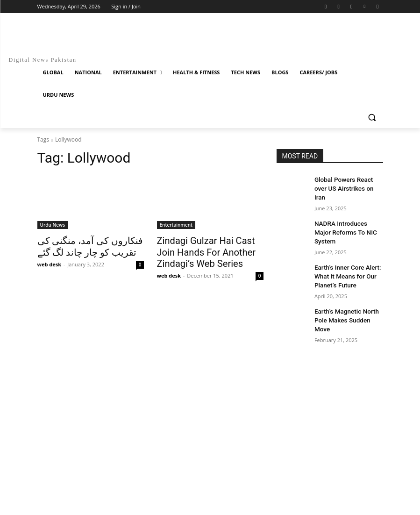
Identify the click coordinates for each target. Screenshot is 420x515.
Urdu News (53, 225)
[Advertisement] (210, 353)
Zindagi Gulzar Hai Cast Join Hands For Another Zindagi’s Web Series (207, 250)
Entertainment (176, 225)
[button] (372, 118)
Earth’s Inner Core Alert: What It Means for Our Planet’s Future (344, 253)
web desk (49, 262)
